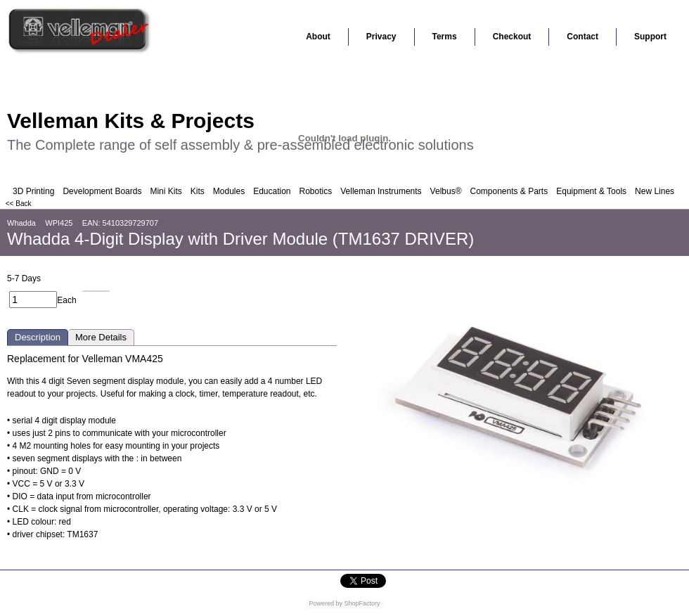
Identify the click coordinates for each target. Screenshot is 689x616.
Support (650, 37)
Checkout (512, 37)
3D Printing (33, 191)
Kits (198, 191)
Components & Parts (509, 191)
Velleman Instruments (381, 191)
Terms (445, 37)
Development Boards (102, 191)
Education (272, 191)
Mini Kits (166, 191)
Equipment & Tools (591, 191)
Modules (229, 191)
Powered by (326, 603)
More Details (101, 337)
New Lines (655, 191)
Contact (582, 37)
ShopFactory (361, 603)
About (318, 37)
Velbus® (446, 191)
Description (38, 337)
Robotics (316, 191)
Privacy (381, 37)
